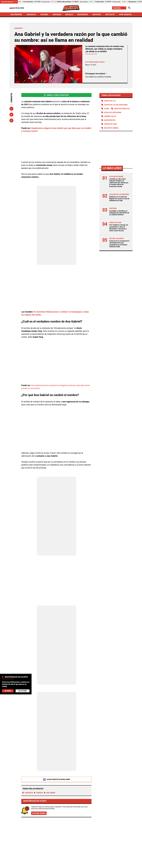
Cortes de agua (111, 124)
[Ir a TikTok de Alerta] (85, 866)
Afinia (107, 109)
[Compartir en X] (11, 115)
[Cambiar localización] (119, 8)
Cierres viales (110, 116)
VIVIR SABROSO (125, 14)
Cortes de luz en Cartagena (116, 105)
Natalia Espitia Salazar (97, 62)
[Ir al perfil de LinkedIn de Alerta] (63, 866)
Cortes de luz (110, 101)
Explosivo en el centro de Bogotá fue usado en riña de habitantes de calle (119, 199)
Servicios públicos (122, 109)
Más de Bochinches (27, 808)
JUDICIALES (31, 14)
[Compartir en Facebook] (11, 109)
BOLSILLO (69, 14)
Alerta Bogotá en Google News (56, 757)
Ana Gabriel (50, 771)
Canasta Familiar (7, 2)
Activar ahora (39, 791)
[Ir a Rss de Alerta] (92, 866)
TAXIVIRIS (44, 14)
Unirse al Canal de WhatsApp (56, 95)
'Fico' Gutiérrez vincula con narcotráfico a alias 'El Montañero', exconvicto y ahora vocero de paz (119, 228)
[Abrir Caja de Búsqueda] (129, 8)
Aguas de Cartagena (113, 112)
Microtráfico (110, 120)
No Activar (23, 691)
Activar (8, 691)
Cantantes (28, 771)
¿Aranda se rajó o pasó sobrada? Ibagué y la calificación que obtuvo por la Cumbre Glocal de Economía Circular (119, 183)
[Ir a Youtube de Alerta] (78, 866)
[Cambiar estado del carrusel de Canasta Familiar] (16, 2)
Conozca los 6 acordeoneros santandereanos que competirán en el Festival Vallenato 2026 (119, 244)
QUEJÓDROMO (16, 14)
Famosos (38, 771)
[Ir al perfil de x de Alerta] (56, 866)
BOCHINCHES (83, 14)
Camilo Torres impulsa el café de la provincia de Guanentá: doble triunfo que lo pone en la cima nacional (112, 820)
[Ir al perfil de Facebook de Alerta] (50, 866)
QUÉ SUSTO (110, 14)
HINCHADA (57, 14)
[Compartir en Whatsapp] (11, 121)
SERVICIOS (97, 14)
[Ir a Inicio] (71, 8)
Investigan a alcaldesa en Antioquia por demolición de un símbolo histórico (119, 213)
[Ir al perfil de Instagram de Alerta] (70, 866)
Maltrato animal (111, 128)
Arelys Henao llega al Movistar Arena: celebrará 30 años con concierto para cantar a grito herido (113, 840)
